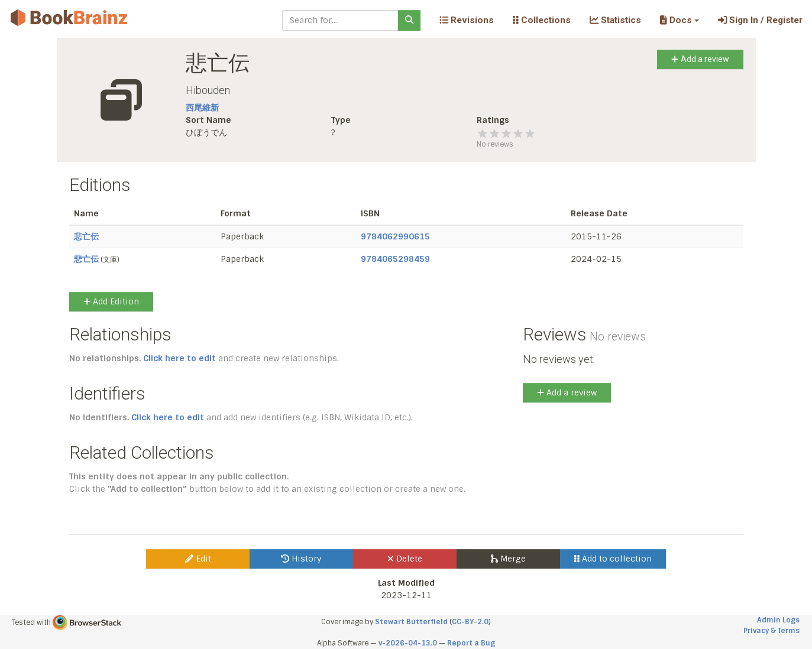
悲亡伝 (86, 236)
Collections (542, 20)
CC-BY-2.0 (470, 622)
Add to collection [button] (613, 559)
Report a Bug (471, 643)
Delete (405, 559)
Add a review (700, 59)
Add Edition (111, 301)
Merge (508, 559)
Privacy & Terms (771, 631)
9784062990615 (395, 236)
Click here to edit (179, 358)
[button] (679, 20)
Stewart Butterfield (411, 622)
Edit (198, 559)
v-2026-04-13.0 (408, 643)
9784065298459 (395, 259)
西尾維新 (202, 108)
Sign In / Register (760, 20)
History (301, 559)
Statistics (615, 20)
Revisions (467, 20)
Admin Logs (778, 620)
